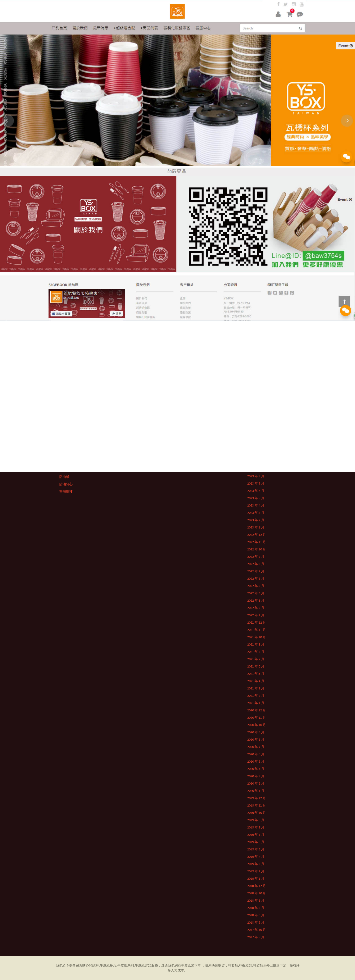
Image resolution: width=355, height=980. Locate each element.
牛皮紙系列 (126, 965)
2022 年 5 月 (256, 586)
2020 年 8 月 (256, 739)
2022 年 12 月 (257, 535)
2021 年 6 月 (256, 666)
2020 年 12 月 (257, 710)
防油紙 (64, 477)
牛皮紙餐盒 (108, 965)
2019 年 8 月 (256, 827)
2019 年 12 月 (257, 798)
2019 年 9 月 (256, 820)
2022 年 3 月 (256, 600)
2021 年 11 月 (257, 630)
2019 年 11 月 (257, 805)
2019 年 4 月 (256, 857)
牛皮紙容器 (143, 965)
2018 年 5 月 (256, 922)
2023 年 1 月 (256, 527)
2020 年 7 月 (256, 747)
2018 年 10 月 (257, 893)
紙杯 (95, 965)
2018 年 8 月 (256, 908)
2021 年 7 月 (256, 659)
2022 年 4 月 (256, 593)
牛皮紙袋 (188, 965)
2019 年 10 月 (257, 813)
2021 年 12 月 (257, 622)
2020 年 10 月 (257, 725)
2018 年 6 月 (256, 915)
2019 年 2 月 (256, 871)
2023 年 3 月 (256, 513)
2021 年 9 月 (256, 644)
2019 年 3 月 (256, 864)
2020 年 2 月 (256, 783)
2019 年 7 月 (256, 835)
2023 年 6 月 (256, 491)
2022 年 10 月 (257, 549)
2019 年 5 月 (256, 849)
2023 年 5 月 (256, 498)
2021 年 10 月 (257, 637)
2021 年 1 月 (256, 703)
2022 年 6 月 (256, 579)
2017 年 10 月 (257, 930)
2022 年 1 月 (256, 615)
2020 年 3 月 (256, 776)
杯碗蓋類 (246, 965)
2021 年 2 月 (256, 696)
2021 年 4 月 (256, 681)
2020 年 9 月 (256, 732)
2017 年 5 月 (256, 937)
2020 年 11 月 (257, 718)
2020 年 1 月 (256, 791)
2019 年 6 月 (256, 842)
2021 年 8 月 (256, 652)
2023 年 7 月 (256, 483)
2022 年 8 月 (256, 564)
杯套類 (233, 965)
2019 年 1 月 (256, 879)
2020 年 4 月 (256, 769)
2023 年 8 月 (256, 476)
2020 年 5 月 (256, 761)
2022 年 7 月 (256, 571)
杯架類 (258, 965)
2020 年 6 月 (256, 754)
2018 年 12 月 (257, 886)
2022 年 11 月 (257, 542)
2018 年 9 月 (256, 900)
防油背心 (66, 484)
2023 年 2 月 (256, 520)
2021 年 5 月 (256, 674)
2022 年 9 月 (256, 557)
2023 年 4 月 (256, 505)
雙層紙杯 (66, 491)
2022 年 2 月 (256, 608)
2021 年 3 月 (256, 688)
